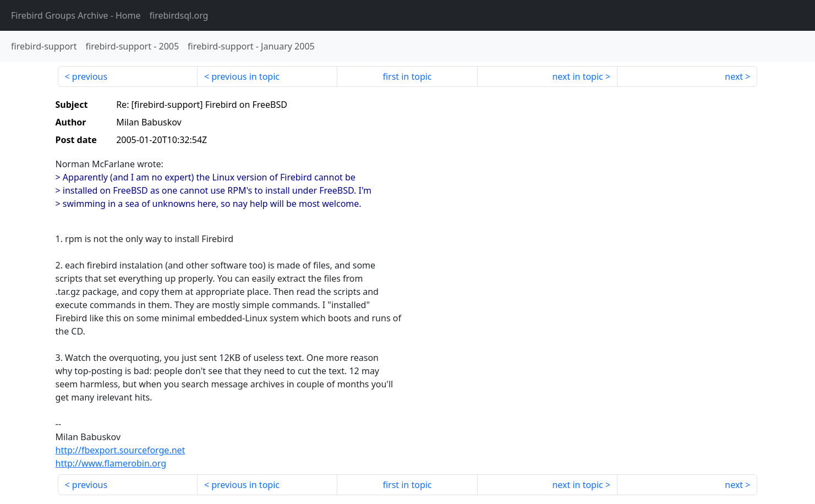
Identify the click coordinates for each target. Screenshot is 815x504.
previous (90, 76)
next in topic (577, 76)
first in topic (407, 76)
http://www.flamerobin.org (111, 463)
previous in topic (245, 76)
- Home (76, 15)
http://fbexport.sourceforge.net (121, 450)
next (734, 76)
